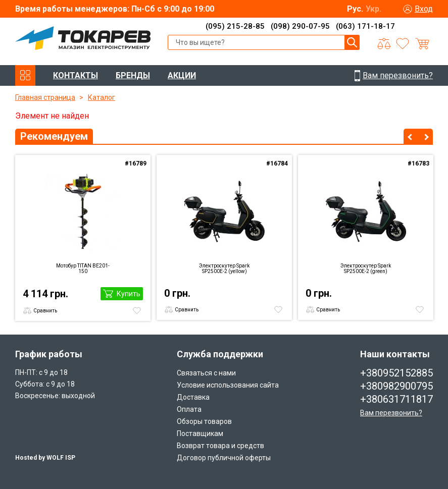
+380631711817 (396, 399)
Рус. (355, 9)
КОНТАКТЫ (76, 75)
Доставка (193, 397)
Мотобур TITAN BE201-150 (83, 268)
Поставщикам (200, 433)
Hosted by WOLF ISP (45, 458)
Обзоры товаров (204, 421)
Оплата (189, 409)
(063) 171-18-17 (365, 26)
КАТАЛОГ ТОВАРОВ (25, 75)
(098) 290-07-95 (300, 26)
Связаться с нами (206, 373)
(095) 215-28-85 (235, 26)
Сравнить (45, 311)
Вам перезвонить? (391, 413)
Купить (129, 294)
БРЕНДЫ (133, 75)
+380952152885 (396, 373)
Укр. (374, 9)
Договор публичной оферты (224, 458)
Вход (424, 9)
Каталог (102, 97)
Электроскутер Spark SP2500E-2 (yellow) (224, 268)
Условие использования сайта (228, 385)
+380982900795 (396, 386)
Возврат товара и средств (220, 446)
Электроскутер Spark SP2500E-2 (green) (366, 268)
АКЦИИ (182, 75)
